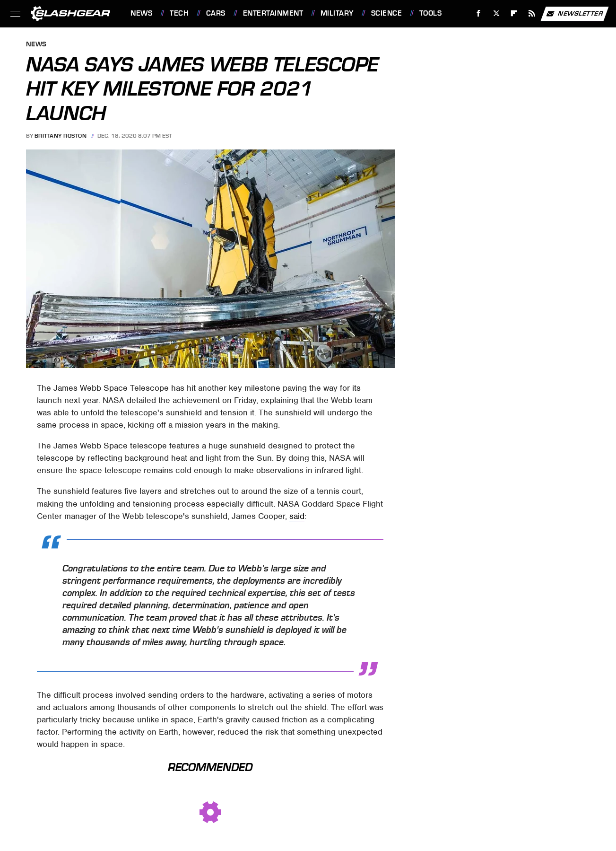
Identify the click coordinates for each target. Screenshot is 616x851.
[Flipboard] (514, 13)
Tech (179, 13)
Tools (431, 13)
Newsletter (574, 14)
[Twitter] (496, 13)
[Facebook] (479, 13)
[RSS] (532, 13)
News (141, 13)
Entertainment (273, 13)
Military (337, 13)
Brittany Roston (61, 136)
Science (387, 13)
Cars (216, 13)
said (297, 516)
